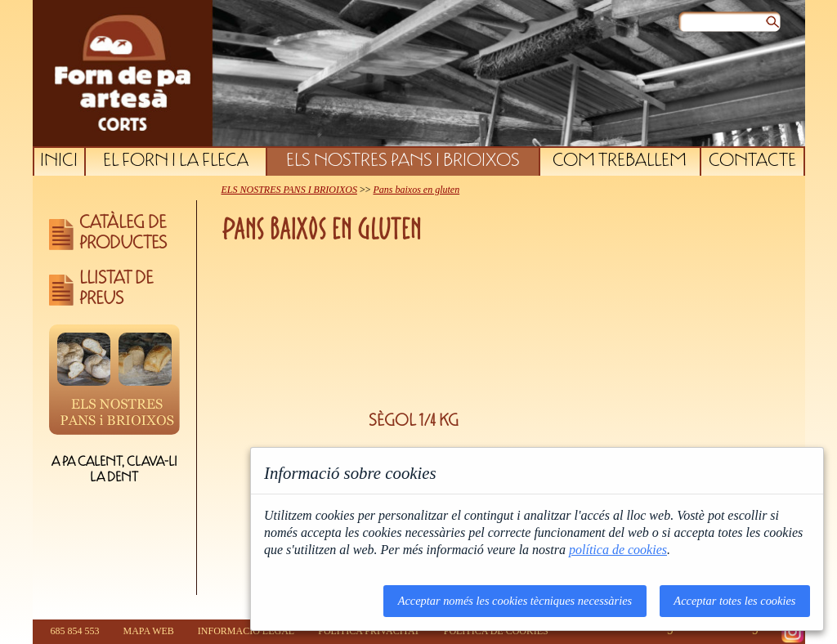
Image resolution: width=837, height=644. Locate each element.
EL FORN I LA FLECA (176, 162)
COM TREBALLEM (620, 162)
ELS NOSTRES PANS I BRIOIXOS (403, 162)
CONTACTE (752, 162)
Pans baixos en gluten (416, 190)
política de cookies (618, 550)
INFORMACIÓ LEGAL (246, 631)
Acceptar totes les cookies (734, 601)
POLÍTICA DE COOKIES (496, 631)
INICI (59, 162)
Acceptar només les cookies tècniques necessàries (515, 601)
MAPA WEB (149, 631)
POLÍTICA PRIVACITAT (369, 631)
